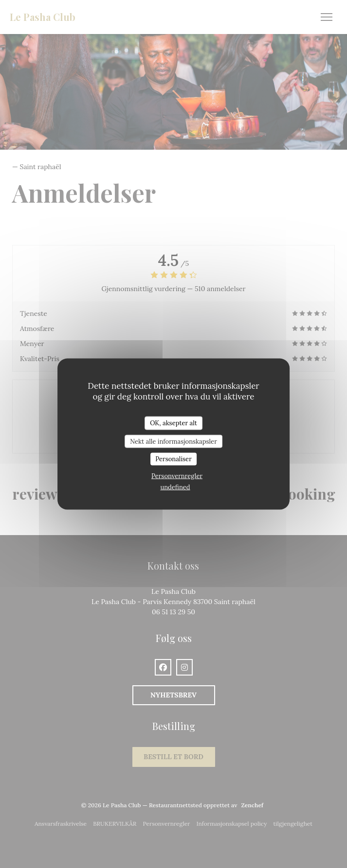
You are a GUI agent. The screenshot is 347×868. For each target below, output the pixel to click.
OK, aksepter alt (173, 423)
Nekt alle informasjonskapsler (173, 441)
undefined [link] (175, 487)
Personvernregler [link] (177, 476)
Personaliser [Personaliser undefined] (173, 459)
